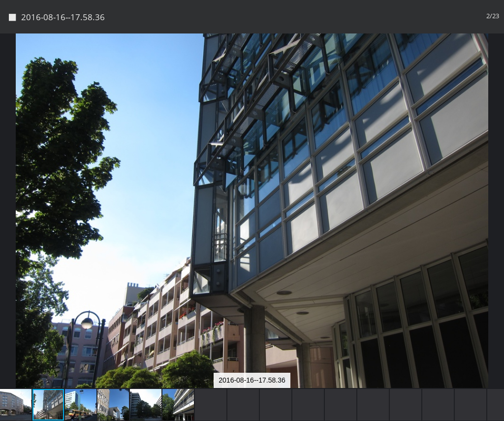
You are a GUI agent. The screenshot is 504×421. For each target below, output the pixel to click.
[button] (495, 59)
